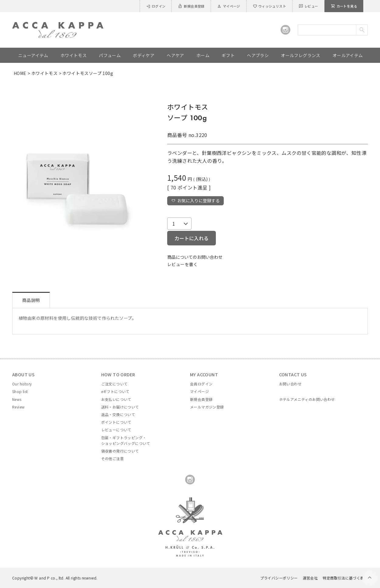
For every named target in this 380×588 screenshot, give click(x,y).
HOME (20, 73)
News (17, 399)
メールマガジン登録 (207, 407)
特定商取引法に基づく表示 (345, 578)
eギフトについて (115, 391)
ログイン (156, 6)
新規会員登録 (191, 6)
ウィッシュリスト (269, 6)
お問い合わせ (290, 384)
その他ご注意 (112, 458)
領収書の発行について (120, 451)
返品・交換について (118, 414)
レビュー (308, 6)
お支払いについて (116, 399)
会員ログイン (201, 384)
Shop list (20, 391)
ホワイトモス (44, 73)
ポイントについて (116, 422)
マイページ (229, 6)
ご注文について (114, 384)
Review (18, 407)
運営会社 (310, 578)
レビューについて (116, 430)
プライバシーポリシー (279, 578)
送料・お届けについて (120, 407)
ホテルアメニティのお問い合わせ (307, 399)
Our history (22, 384)
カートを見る (344, 6)
